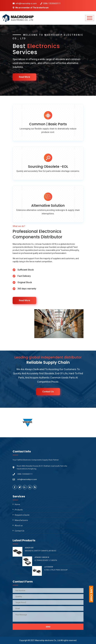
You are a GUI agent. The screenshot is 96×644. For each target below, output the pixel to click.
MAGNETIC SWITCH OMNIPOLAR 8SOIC (41, 551)
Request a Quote (22, 515)
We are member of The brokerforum (31, 8)
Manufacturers (21, 520)
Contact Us (48, 392)
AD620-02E (29, 548)
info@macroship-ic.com (25, 3)
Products (19, 510)
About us (19, 526)
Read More (27, 77)
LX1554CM (49, 567)
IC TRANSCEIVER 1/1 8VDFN (47, 560)
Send (48, 627)
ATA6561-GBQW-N (42, 557)
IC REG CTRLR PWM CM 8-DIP (57, 570)
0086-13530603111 (50, 3)
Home (17, 504)
